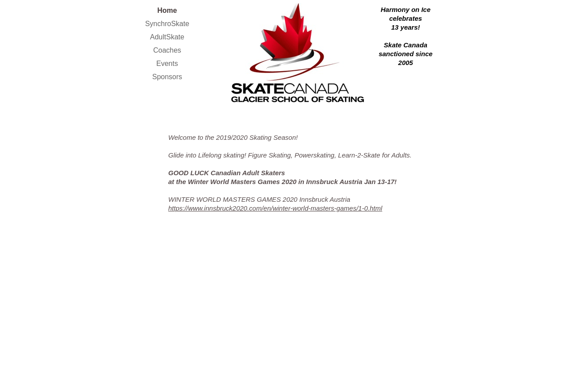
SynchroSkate (167, 24)
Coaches (167, 50)
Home (167, 10)
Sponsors (167, 77)
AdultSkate (167, 37)
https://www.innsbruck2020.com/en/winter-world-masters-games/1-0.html (275, 208)
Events (167, 63)
